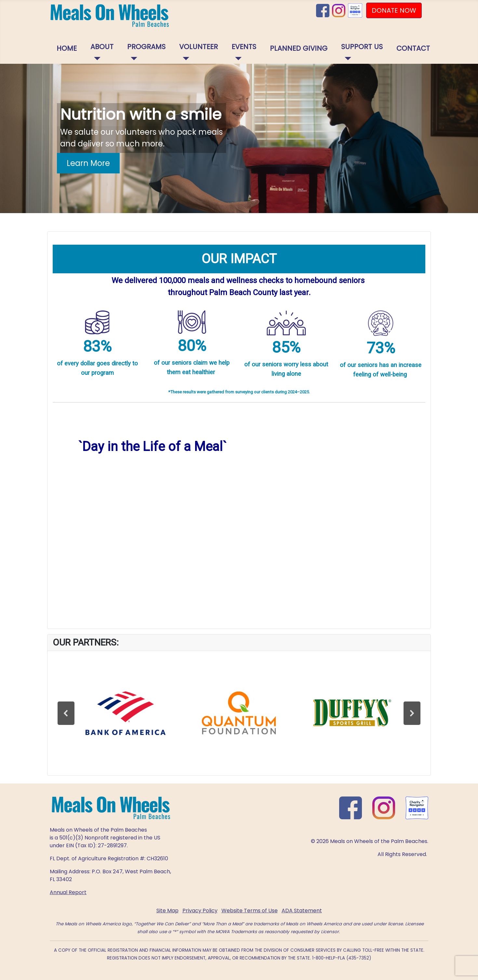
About (102, 47)
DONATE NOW (394, 10)
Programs (146, 47)
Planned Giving (299, 48)
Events (244, 47)
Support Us (362, 47)
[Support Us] (346, 59)
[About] (95, 59)
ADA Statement (302, 911)
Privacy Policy (200, 911)
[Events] (237, 59)
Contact (413, 48)
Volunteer (199, 47)
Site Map (167, 911)
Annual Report (68, 892)
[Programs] (132, 59)
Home (67, 48)
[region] (239, 138)
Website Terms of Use (250, 911)
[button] (66, 713)
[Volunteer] (184, 59)
